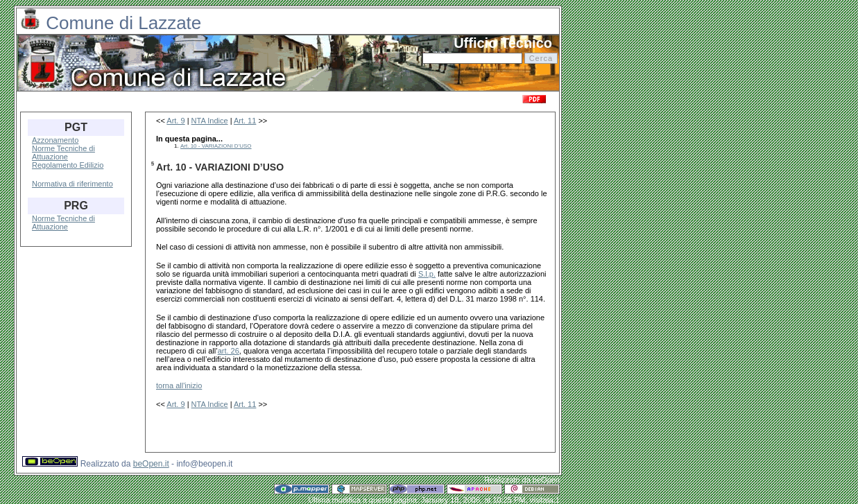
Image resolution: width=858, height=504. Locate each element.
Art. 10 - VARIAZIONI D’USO (216, 146)
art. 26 (229, 351)
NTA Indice (210, 121)
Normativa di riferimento (72, 184)
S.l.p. (427, 274)
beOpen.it (151, 464)
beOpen (546, 480)
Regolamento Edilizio (68, 165)
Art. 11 (245, 121)
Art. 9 (175, 121)
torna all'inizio (179, 385)
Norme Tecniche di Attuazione (63, 153)
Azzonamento (55, 140)
